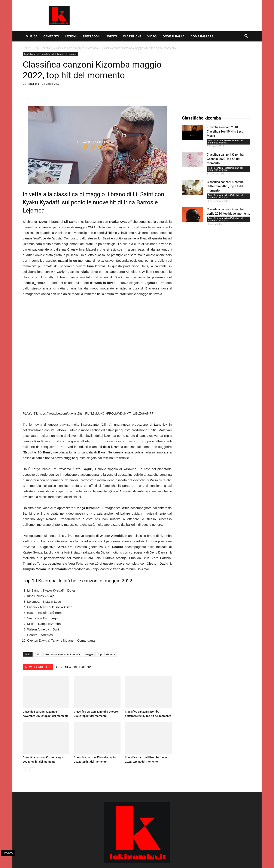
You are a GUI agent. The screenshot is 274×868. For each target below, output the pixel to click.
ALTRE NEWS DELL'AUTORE (74, 667)
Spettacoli (92, 36)
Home (26, 48)
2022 (38, 654)
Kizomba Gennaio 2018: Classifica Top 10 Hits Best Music (225, 131)
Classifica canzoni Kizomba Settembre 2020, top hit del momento (225, 186)
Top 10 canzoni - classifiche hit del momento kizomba (66, 48)
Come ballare (202, 36)
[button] (246, 37)
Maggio (89, 654)
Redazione (33, 84)
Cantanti (51, 36)
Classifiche (132, 36)
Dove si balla (173, 36)
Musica (32, 36)
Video (152, 36)
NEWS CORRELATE (38, 667)
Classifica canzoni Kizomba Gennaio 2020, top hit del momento (225, 159)
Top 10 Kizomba (106, 654)
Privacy (8, 853)
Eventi (112, 36)
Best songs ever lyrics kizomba (63, 654)
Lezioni (71, 36)
